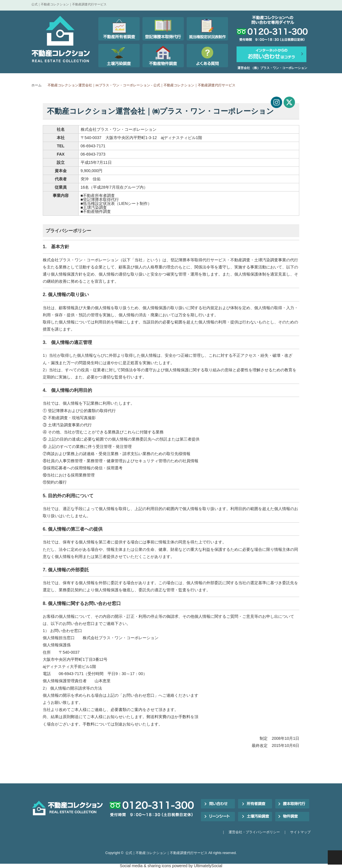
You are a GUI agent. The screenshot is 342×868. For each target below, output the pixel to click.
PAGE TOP (335, 857)
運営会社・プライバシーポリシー (254, 832)
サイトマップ (300, 832)
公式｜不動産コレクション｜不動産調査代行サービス (166, 853)
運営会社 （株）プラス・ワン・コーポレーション (272, 68)
